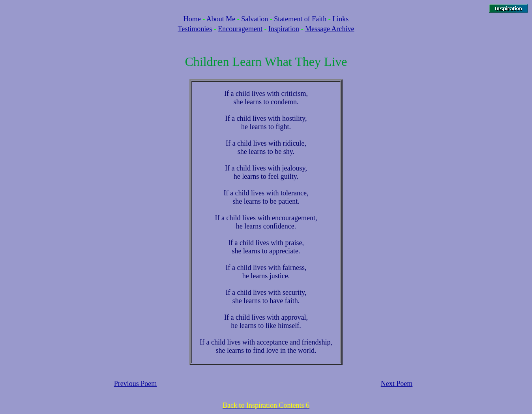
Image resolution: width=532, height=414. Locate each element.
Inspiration (284, 29)
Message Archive (330, 29)
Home (192, 19)
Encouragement (240, 29)
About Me (221, 19)
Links (340, 19)
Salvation (255, 19)
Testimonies (195, 29)
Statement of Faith (300, 19)
